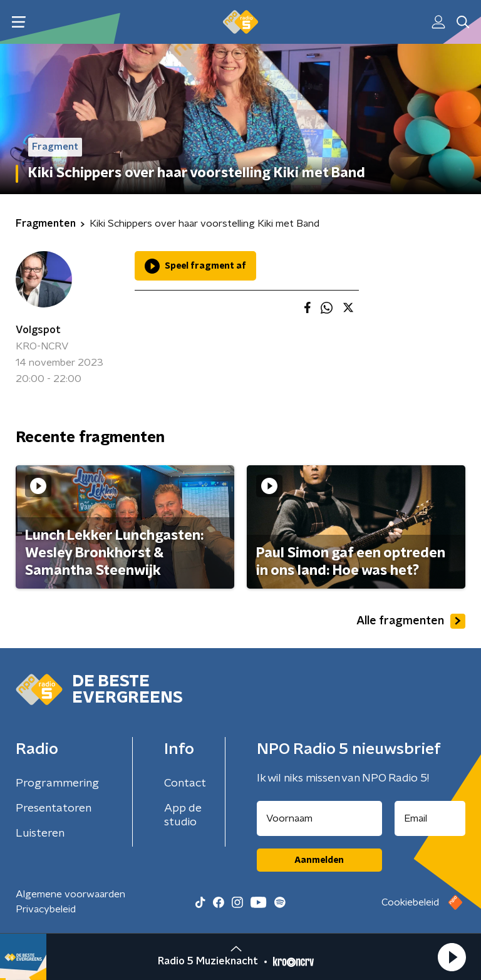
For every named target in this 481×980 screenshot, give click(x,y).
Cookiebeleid (410, 902)
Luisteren (40, 833)
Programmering (57, 783)
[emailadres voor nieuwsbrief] (430, 818)
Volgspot (38, 330)
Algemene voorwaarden (70, 894)
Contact (185, 783)
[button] (452, 957)
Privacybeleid (46, 909)
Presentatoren (54, 808)
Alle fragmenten (411, 621)
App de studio (183, 815)
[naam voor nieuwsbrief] (319, 818)
